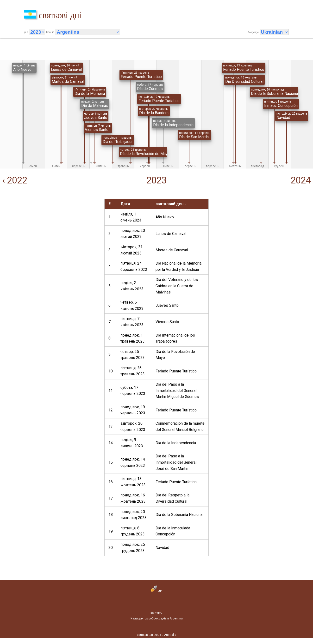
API (157, 591)
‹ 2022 (14, 180)
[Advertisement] (51, 232)
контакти (156, 613)
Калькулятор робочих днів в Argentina (157, 618)
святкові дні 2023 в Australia (156, 635)
